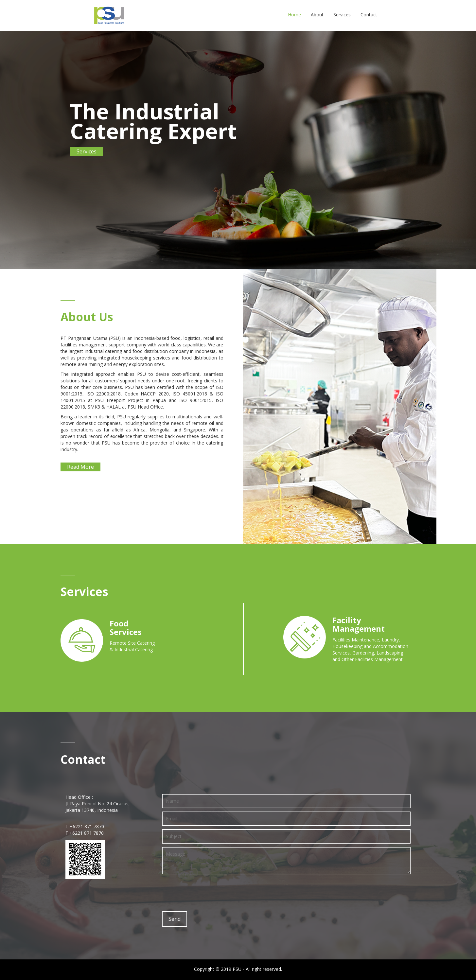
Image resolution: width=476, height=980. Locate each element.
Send (175, 919)
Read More (80, 467)
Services (342, 15)
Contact (369, 15)
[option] (238, 149)
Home (294, 15)
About (317, 15)
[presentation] (212, 892)
